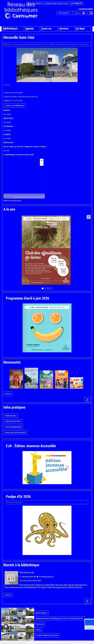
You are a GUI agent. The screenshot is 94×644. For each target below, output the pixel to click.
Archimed (37, 642)
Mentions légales (41, 613)
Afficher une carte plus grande (12, 201)
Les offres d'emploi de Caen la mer (47, 635)
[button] (65, 13)
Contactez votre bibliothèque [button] (14, 105)
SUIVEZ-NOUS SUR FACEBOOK (15, 433)
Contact (38, 630)
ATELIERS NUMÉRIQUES (13, 427)
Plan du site (40, 624)
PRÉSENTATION (10, 416)
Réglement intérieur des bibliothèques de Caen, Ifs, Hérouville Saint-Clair (59, 618)
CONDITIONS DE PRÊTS (13, 421)
